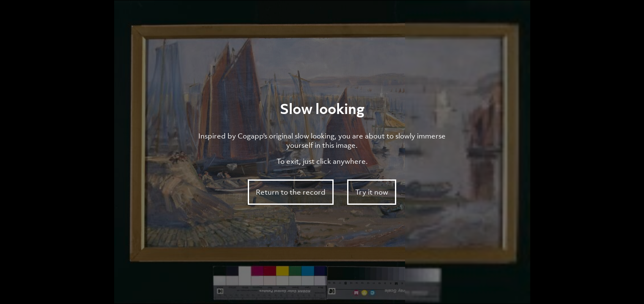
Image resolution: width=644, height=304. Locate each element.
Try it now (372, 192)
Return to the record (291, 192)
